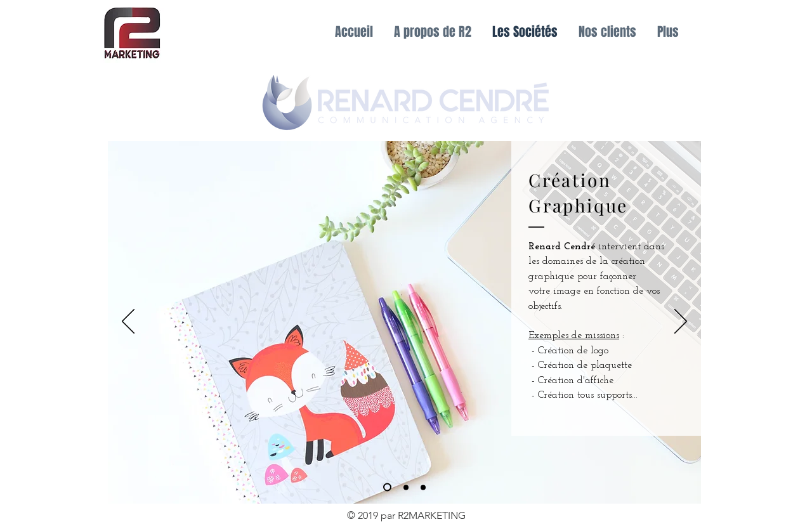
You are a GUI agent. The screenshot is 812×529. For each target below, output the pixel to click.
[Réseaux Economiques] (423, 487)
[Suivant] (681, 322)
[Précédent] (128, 322)
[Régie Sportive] (387, 487)
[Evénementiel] (406, 487)
